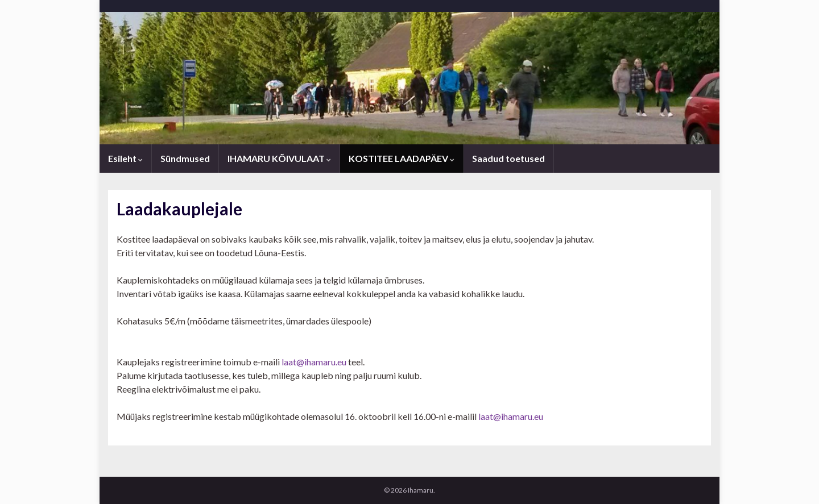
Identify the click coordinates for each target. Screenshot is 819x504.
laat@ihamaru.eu (314, 362)
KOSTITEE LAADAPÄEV (402, 158)
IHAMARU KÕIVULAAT (279, 158)
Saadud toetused (508, 158)
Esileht (125, 158)
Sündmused (185, 158)
